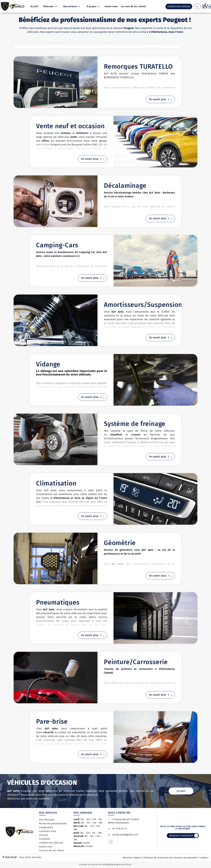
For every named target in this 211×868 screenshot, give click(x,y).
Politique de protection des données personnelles (171, 858)
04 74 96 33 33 (117, 829)
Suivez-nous (46, 847)
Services (44, 835)
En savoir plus (160, 99)
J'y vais (181, 791)
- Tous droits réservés (29, 857)
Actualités (45, 839)
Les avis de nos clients (52, 850)
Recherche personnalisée (53, 824)
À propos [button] (92, 6)
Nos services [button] (70, 6)
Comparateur (46, 827)
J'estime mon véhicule (51, 843)
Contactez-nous (48, 831)
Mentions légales (132, 858)
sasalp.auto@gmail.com (123, 835)
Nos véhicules (47, 820)
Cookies (204, 858)
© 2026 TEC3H (10, 857)
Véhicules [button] (49, 6)
